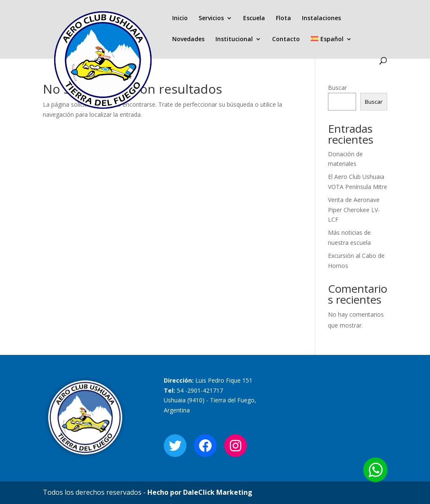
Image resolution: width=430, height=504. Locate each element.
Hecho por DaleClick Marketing (200, 492)
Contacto (286, 39)
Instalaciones (321, 18)
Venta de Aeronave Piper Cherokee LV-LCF (354, 210)
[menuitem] (331, 47)
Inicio (180, 18)
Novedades (188, 39)
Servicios (211, 18)
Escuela (254, 18)
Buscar (337, 88)
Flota (283, 18)
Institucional (234, 39)
